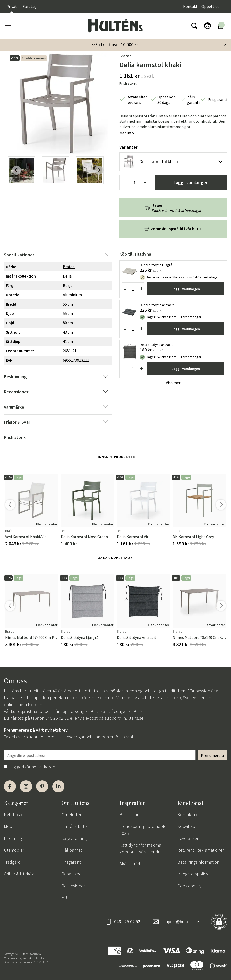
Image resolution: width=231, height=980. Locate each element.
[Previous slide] (17, 170)
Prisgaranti (72, 862)
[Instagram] (26, 786)
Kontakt (190, 6)
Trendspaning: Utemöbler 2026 (144, 830)
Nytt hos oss (16, 814)
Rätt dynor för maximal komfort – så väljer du (141, 848)
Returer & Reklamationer (201, 850)
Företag (30, 6)
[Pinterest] (42, 786)
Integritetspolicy (193, 874)
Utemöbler (14, 850)
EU (64, 898)
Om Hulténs (73, 814)
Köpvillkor (187, 826)
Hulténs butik (74, 826)
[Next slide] (99, 170)
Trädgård (12, 862)
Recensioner (73, 886)
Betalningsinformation (198, 862)
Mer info (127, 133)
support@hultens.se (124, 718)
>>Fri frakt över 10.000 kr (114, 45)
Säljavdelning (74, 838)
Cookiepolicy (189, 886)
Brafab (125, 56)
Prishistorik (128, 83)
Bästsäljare (130, 814)
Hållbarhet (72, 850)
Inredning (13, 838)
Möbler (10, 826)
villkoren (47, 767)
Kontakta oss (190, 814)
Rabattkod (72, 874)
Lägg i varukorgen (191, 182)
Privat (12, 6)
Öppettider (211, 6)
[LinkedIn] (58, 786)
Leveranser (188, 838)
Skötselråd (130, 864)
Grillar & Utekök (19, 874)
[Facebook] (10, 786)
